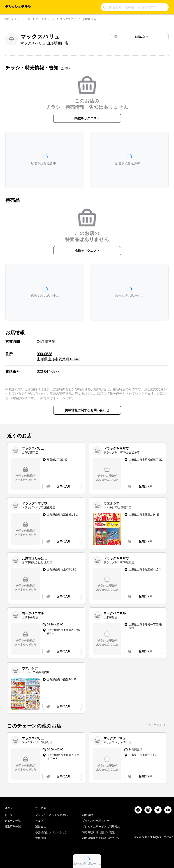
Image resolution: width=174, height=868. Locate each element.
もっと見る (155, 725)
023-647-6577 (48, 372)
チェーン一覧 (22, 19)
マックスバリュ (45, 19)
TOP (6, 19)
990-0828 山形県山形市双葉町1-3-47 (58, 356)
